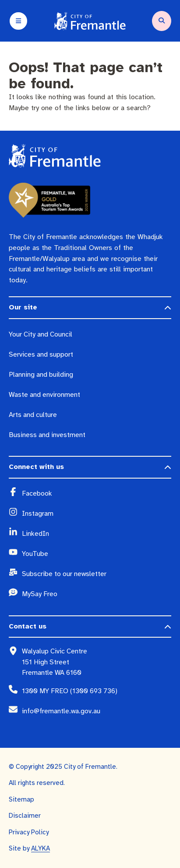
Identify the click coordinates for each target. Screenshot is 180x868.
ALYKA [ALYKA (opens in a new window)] (41, 848)
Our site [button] (23, 307)
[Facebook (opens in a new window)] (97, 494)
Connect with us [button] (36, 467)
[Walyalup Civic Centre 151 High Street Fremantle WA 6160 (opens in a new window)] (97, 662)
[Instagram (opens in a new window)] (97, 514)
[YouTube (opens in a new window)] (97, 554)
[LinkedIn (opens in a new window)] (97, 534)
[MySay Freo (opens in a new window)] (97, 594)
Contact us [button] (28, 626)
